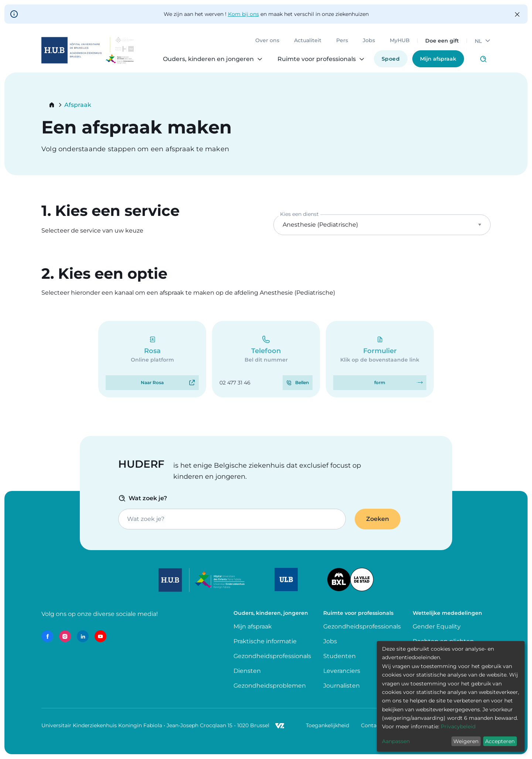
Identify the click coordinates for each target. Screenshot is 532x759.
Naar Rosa (152, 382)
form (380, 382)
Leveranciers (342, 671)
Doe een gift (442, 41)
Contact (371, 725)
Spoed (391, 59)
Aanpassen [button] (396, 741)
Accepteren (500, 741)
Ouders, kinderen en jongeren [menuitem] (208, 59)
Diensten (247, 671)
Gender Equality (437, 626)
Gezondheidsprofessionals (272, 656)
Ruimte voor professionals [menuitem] (317, 59)
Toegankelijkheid (328, 725)
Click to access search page (483, 59)
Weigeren (466, 741)
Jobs (369, 41)
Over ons (267, 41)
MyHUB (400, 41)
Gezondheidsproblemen (270, 686)
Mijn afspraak (438, 59)
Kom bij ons (243, 14)
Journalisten (342, 686)
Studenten (340, 656)
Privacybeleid (458, 726)
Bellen (302, 382)
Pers (342, 41)
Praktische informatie (266, 641)
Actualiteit (308, 41)
